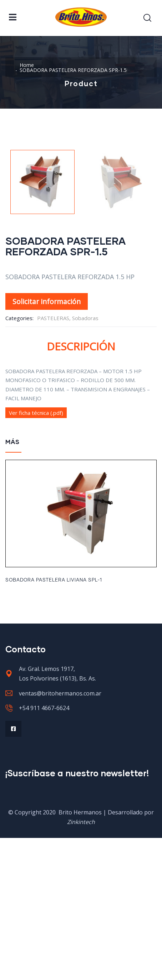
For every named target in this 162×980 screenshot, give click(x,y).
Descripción (81, 488)
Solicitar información (47, 444)
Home (27, 65)
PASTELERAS (53, 460)
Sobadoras (85, 460)
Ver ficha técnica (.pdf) (36, 555)
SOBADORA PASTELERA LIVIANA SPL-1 (54, 722)
